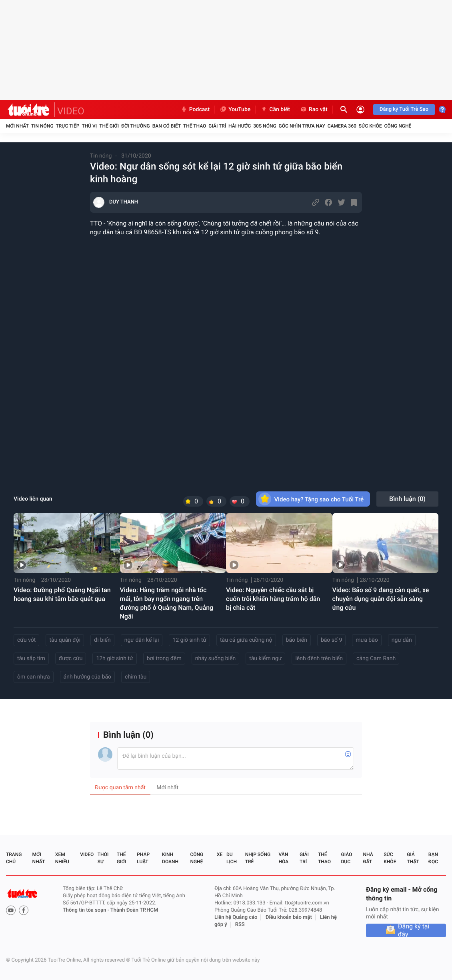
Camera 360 (342, 126)
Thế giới (109, 126)
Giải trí (217, 126)
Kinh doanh (170, 858)
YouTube (235, 110)
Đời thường (136, 126)
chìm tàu (136, 677)
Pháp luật (143, 858)
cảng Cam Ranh (376, 659)
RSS (240, 925)
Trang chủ (14, 858)
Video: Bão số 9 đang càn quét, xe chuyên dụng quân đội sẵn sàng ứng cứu (381, 599)
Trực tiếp (68, 126)
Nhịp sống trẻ (258, 858)
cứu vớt (26, 640)
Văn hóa (283, 858)
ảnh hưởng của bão (88, 677)
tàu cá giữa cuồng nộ (246, 640)
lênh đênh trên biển (319, 659)
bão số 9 (331, 640)
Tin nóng (42, 126)
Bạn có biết (167, 126)
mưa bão (367, 640)
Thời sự (103, 858)
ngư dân (402, 640)
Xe (220, 854)
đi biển (102, 640)
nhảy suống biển (215, 659)
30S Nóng (265, 126)
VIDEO (71, 111)
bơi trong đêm (164, 659)
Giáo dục (347, 858)
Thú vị (89, 126)
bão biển (297, 640)
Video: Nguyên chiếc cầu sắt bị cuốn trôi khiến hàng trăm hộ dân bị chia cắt (273, 599)
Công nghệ (398, 126)
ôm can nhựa (34, 677)
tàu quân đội (65, 640)
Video (87, 854)
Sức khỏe (370, 126)
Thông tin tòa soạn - (87, 910)
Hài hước (240, 126)
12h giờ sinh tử (114, 659)
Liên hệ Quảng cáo (236, 917)
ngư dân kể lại (142, 640)
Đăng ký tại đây (414, 930)
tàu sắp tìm (31, 659)
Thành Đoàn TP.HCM (134, 910)
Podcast (195, 110)
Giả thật (413, 858)
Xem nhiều (62, 858)
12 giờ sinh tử (189, 640)
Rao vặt (314, 110)
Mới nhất (17, 126)
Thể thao (195, 126)
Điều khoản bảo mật (289, 917)
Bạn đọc (433, 858)
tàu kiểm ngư (265, 659)
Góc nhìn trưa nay (302, 126)
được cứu (71, 659)
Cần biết (275, 110)
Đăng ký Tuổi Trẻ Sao (404, 109)
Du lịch (232, 858)
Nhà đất (368, 858)
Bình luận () (407, 499)
